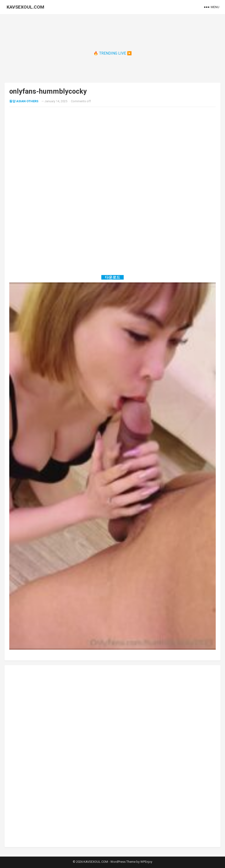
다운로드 (112, 277)
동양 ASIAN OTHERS (24, 101)
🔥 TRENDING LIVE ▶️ (113, 53)
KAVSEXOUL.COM (25, 7)
